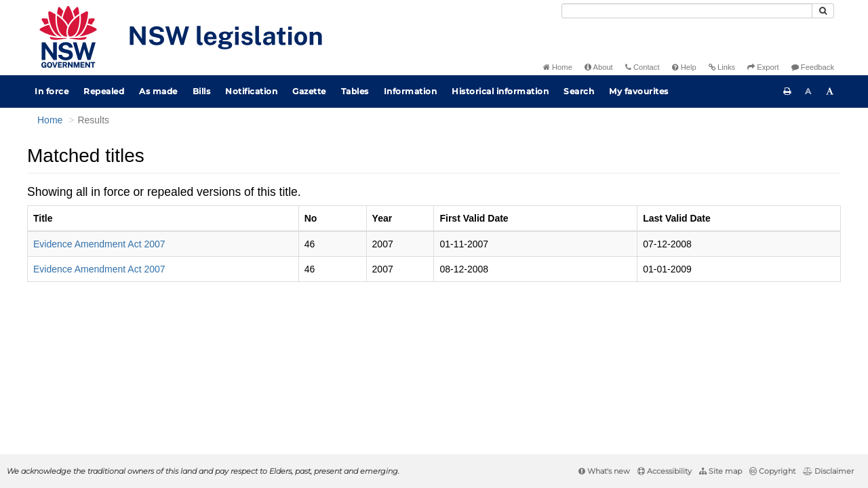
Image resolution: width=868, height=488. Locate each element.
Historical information (500, 91)
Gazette (309, 91)
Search (579, 91)
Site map (721, 471)
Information (411, 91)
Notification (251, 91)
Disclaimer (828, 471)
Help (684, 67)
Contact (643, 67)
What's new (604, 471)
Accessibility (665, 471)
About (599, 67)
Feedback (813, 67)
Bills (202, 91)
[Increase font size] (830, 91)
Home (558, 67)
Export (763, 67)
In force (52, 91)
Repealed (104, 91)
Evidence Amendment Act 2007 (99, 244)
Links (722, 67)
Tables (355, 91)
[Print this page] (787, 91)
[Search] (687, 11)
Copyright (772, 471)
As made (158, 91)
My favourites (639, 91)
